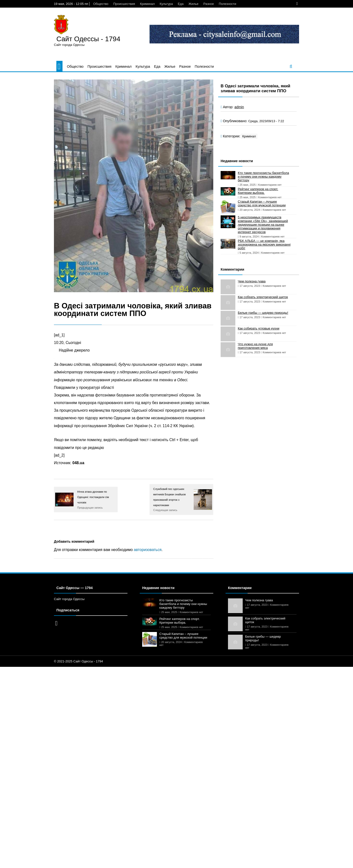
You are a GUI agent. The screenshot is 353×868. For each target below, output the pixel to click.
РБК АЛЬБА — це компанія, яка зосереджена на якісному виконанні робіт (264, 244)
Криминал (147, 4)
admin (239, 107)
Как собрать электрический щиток (263, 297)
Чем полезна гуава (252, 281)
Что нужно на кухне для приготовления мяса (255, 346)
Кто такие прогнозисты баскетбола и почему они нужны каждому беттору (263, 177)
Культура (166, 4)
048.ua (78, 463)
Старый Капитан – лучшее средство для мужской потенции (262, 203)
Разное (209, 4)
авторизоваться (148, 550)
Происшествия (124, 4)
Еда (181, 4)
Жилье (194, 4)
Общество (101, 4)
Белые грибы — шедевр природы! (263, 313)
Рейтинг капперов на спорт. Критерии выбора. (258, 191)
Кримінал (249, 136)
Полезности (228, 4)
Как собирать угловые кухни (258, 328)
